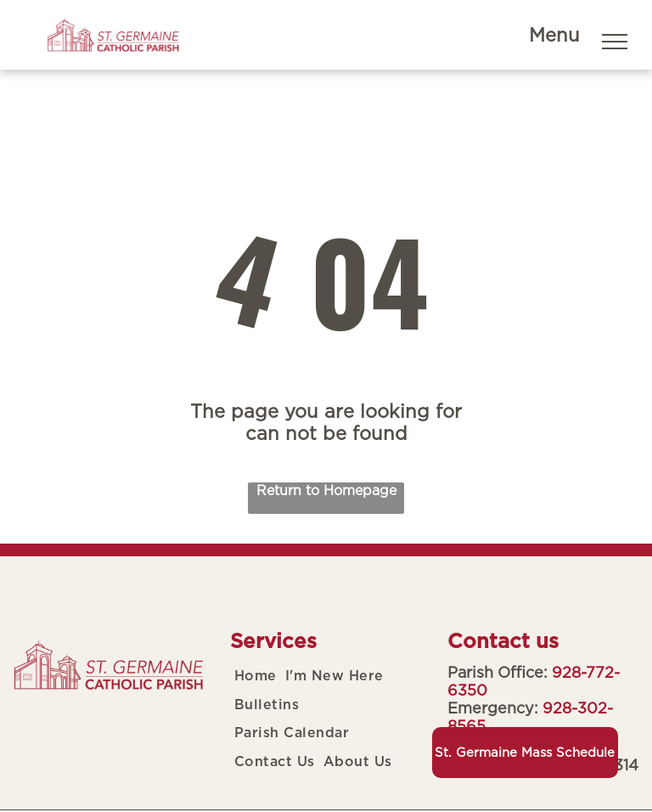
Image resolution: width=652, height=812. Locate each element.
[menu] (615, 42)
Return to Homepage (326, 491)
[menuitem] (256, 676)
